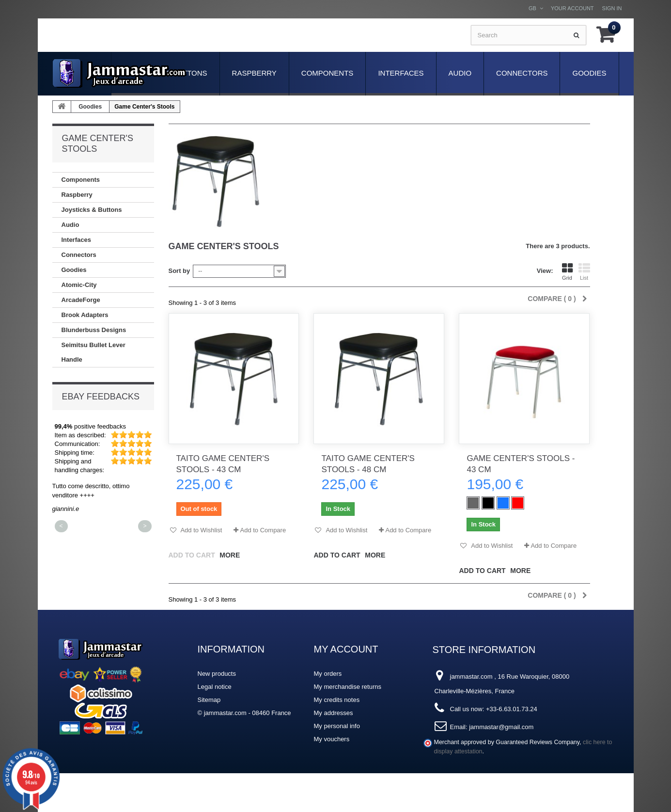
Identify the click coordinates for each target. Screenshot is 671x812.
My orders (328, 674)
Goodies (589, 73)
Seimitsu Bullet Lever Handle (94, 352)
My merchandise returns (348, 687)
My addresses (334, 713)
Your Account (572, 8)
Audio (460, 73)
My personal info (337, 726)
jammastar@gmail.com (501, 727)
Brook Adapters (85, 315)
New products (217, 674)
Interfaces (401, 73)
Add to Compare (263, 530)
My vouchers (332, 739)
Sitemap (209, 700)
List (584, 272)
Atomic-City (79, 285)
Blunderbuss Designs (94, 330)
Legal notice (215, 687)
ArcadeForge (81, 300)
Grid (567, 272)
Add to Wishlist (201, 530)
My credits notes (337, 700)
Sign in (612, 8)
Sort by (179, 271)
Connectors (522, 73)
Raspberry (254, 73)
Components (328, 73)
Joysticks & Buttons (92, 210)
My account (346, 649)
